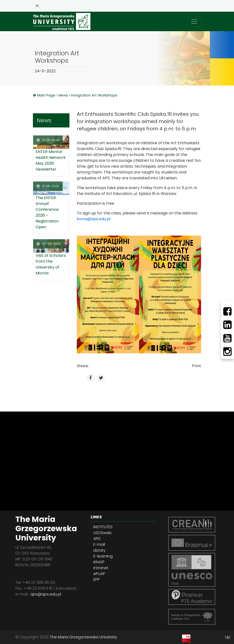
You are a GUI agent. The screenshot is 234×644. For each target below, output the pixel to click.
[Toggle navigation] (194, 21)
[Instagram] (227, 352)
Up (228, 637)
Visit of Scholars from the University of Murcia (51, 264)
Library (99, 550)
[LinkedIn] (227, 325)
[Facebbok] (227, 311)
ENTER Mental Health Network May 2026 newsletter (51, 160)
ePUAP (99, 574)
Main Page (47, 95)
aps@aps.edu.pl (46, 594)
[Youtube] (227, 338)
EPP (97, 580)
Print (197, 366)
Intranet (101, 568)
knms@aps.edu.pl (94, 219)
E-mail (99, 544)
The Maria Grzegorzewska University (83, 637)
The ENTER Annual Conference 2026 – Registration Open (47, 212)
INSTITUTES (103, 527)
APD (97, 539)
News (63, 95)
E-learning (103, 556)
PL (38, 6)
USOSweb (102, 533)
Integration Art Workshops (94, 95)
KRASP (99, 562)
